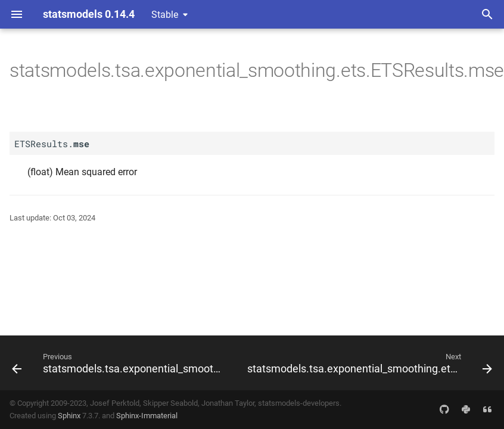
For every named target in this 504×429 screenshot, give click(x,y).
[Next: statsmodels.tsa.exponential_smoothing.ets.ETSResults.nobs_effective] (368, 363)
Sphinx (69, 416)
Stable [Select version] (165, 15)
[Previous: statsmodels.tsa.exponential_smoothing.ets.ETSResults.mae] (119, 363)
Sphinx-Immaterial (147, 416)
